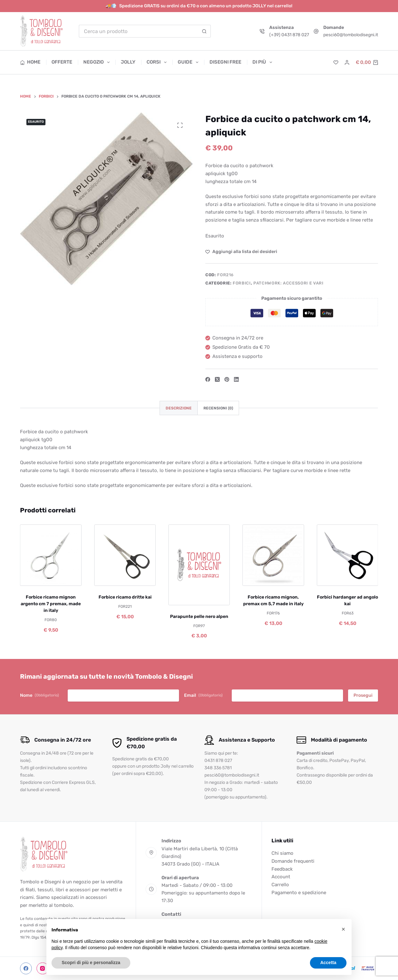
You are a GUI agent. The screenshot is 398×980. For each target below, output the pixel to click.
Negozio (98, 62)
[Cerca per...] (138, 31)
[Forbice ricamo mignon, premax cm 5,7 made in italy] (273, 555)
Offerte (62, 62)
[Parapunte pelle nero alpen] (199, 565)
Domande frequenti (293, 861)
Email (203, 696)
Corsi (158, 62)
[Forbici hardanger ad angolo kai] (347, 555)
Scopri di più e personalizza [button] (91, 963)
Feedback (282, 869)
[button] (343, 929)
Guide (189, 62)
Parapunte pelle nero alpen (199, 616)
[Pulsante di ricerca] (204, 31)
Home (30, 62)
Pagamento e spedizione (299, 893)
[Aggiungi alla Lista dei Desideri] (241, 252)
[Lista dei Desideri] (336, 62)
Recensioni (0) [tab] (218, 408)
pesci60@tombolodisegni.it (351, 35)
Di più (262, 62)
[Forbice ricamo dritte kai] (125, 555)
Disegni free (225, 62)
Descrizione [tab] (179, 408)
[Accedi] (347, 62)
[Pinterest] (227, 379)
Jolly (128, 62)
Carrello (280, 885)
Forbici (242, 283)
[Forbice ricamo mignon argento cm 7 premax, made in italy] (51, 555)
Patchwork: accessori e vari (288, 283)
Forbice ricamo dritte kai (125, 597)
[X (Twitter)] (217, 379)
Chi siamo (282, 853)
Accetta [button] (328, 963)
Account (281, 877)
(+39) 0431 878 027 (289, 35)
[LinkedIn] (236, 379)
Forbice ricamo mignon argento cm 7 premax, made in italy (51, 604)
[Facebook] (208, 379)
